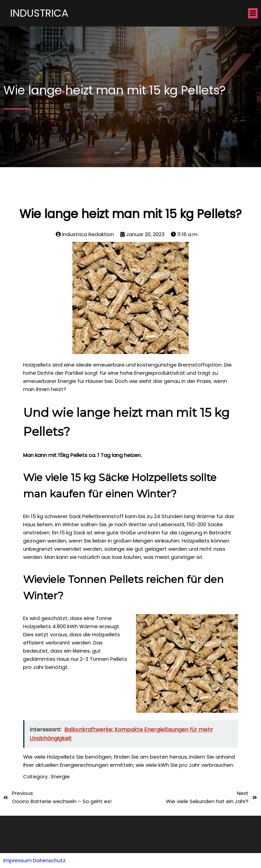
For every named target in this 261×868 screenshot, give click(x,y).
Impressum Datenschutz (34, 860)
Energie (60, 776)
